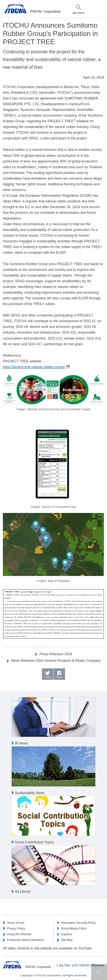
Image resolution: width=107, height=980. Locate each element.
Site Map (67, 940)
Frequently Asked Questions (25, 940)
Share (59, 677)
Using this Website (19, 934)
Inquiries (66, 934)
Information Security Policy (78, 923)
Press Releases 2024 (56, 654)
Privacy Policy (16, 929)
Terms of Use (16, 923)
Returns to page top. (99, 972)
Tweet (48, 677)
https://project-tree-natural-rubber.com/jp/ (34, 367)
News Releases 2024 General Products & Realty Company (56, 661)
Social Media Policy (74, 929)
